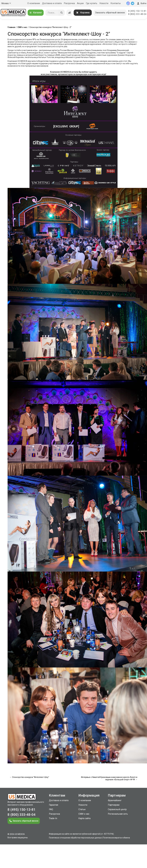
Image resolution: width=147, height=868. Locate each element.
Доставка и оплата (52, 3)
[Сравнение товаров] (69, 13)
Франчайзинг (115, 800)
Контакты (116, 3)
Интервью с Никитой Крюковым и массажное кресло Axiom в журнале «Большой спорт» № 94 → (109, 778)
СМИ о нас (22, 27)
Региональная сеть (118, 814)
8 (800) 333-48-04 (137, 14)
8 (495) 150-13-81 (137, 11)
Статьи (82, 809)
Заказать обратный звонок (110, 13)
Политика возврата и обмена (116, 838)
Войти (141, 3)
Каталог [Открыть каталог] (36, 13)
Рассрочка (69, 3)
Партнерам (114, 805)
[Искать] (62, 13)
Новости (104, 3)
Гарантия (54, 805)
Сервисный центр (117, 809)
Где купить (92, 3)
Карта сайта (84, 818)
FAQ (51, 809)
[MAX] (128, 3)
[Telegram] (133, 3)
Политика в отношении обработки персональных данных (75, 838)
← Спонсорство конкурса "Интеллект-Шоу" (29, 777)
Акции (80, 3)
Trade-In (53, 818)
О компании (34, 3)
